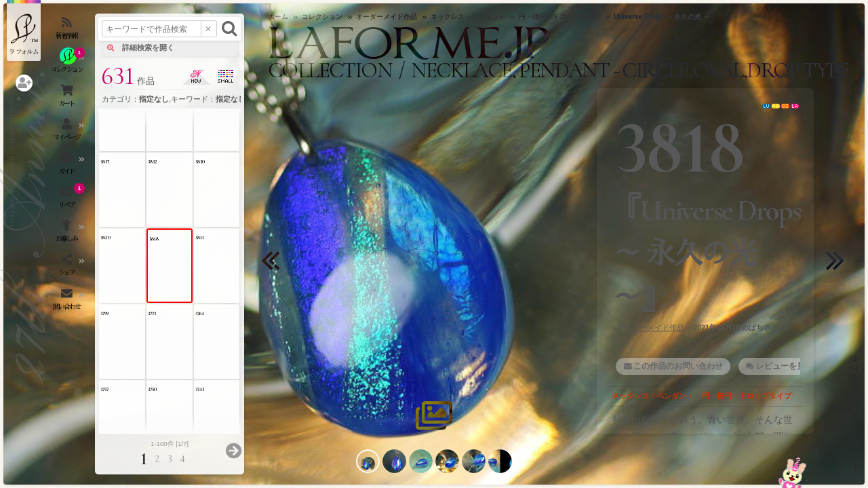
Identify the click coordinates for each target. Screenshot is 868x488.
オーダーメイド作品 (651, 327)
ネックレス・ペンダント (653, 396)
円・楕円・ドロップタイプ (747, 396)
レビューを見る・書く (797, 366)
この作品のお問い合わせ (678, 366)
